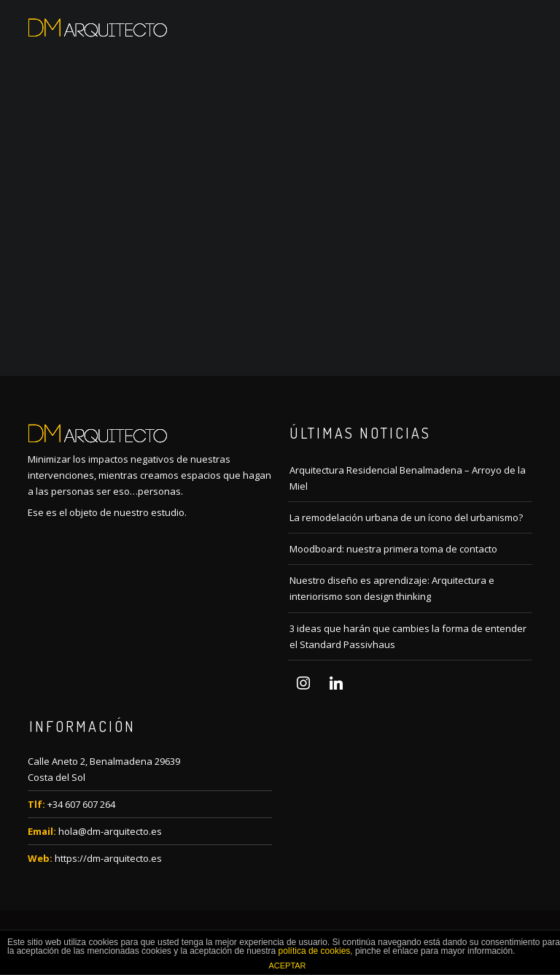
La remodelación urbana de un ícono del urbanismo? (406, 517)
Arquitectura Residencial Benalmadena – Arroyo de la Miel (408, 478)
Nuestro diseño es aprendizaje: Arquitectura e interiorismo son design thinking (392, 588)
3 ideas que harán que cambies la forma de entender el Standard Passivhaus (408, 636)
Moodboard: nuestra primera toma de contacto (393, 549)
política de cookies (315, 951)
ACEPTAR (287, 966)
